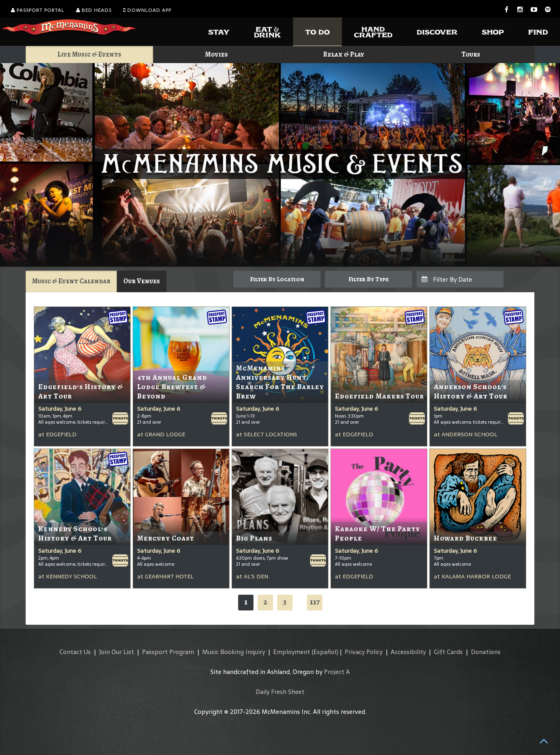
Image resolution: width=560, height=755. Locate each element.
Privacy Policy (364, 652)
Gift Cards (448, 652)
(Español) (325, 652)
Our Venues (142, 281)
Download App (147, 10)
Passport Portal (38, 10)
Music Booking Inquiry (234, 652)
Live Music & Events (89, 54)
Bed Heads (94, 10)
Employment (292, 652)
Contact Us (75, 652)
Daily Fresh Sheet (280, 692)
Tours (471, 54)
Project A (337, 672)
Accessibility (408, 652)
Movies (217, 54)
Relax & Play (344, 54)
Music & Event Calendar (71, 281)
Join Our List (116, 652)
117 (315, 602)
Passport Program (168, 652)
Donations (486, 652)
